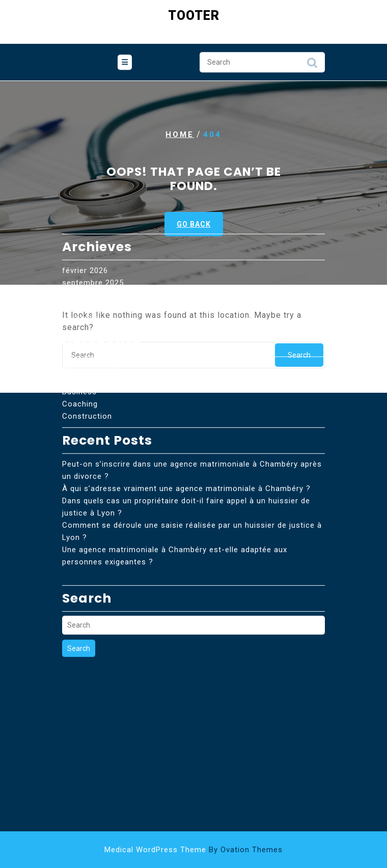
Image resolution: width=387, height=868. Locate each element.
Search (312, 65)
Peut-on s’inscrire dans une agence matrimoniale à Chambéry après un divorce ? (192, 417)
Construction (87, 363)
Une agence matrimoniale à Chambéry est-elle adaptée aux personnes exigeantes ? (175, 502)
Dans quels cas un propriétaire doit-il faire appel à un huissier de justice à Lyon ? (186, 453)
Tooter (194, 15)
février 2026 (85, 217)
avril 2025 (80, 266)
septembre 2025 (93, 229)
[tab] (125, 62)
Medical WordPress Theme (193, 850)
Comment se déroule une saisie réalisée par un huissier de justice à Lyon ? (192, 478)
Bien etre (79, 326)
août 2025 (81, 241)
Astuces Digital (91, 314)
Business (79, 338)
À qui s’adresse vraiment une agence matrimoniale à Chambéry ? (186, 435)
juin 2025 (79, 254)
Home (180, 134)
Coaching (80, 350)
